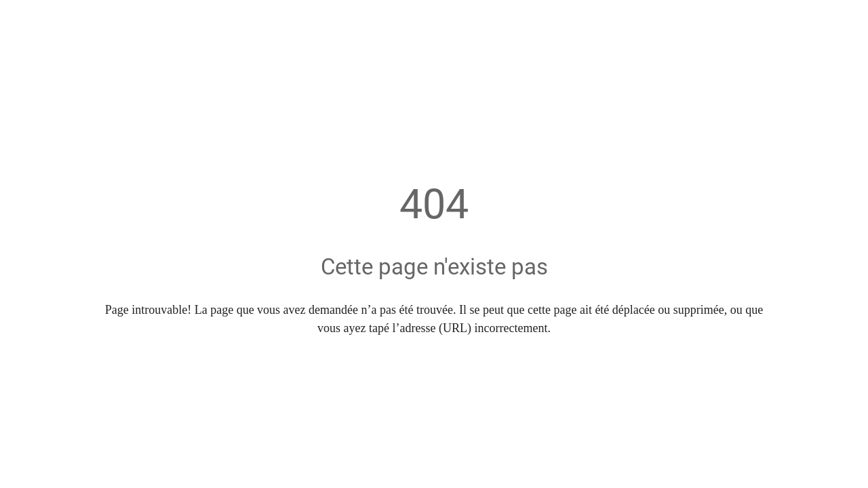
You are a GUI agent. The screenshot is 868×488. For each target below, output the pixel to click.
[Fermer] (22, 22)
